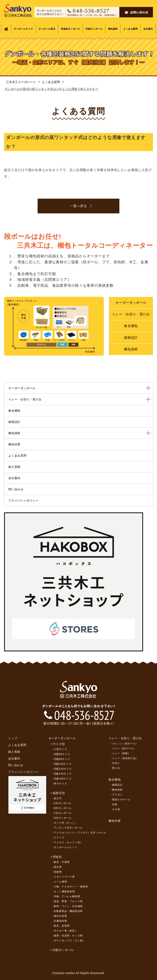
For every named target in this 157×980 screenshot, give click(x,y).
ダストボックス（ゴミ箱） (70, 941)
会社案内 (148, 29)
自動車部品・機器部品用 (68, 911)
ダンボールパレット (66, 847)
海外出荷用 (60, 916)
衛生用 (58, 867)
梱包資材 (113, 29)
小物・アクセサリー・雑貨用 (71, 887)
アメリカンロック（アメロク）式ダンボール (80, 833)
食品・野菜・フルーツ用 (68, 901)
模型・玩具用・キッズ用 (68, 936)
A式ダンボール (63, 803)
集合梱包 (131, 326)
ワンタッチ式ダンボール (68, 828)
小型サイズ (60, 749)
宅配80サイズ (62, 759)
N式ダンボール (63, 818)
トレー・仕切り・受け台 (131, 314)
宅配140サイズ (63, 774)
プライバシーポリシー (24, 501)
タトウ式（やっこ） (66, 823)
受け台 (116, 768)
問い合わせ (16, 489)
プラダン (117, 795)
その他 (116, 809)
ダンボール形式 (47, 29)
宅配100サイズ (63, 764)
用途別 (57, 857)
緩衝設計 (131, 338)
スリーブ (59, 838)
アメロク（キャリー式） (68, 842)
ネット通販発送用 (64, 892)
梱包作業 (14, 444)
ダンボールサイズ (23, 29)
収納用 (58, 872)
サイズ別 (59, 744)
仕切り (116, 763)
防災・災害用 (62, 926)
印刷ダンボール (94, 29)
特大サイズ (60, 784)
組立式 (58, 798)
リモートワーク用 (64, 877)
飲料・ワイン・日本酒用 (68, 906)
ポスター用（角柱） (66, 931)
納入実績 (14, 467)
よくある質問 (131, 29)
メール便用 (60, 882)
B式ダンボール (63, 808)
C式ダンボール (63, 813)
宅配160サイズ (63, 779)
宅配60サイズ (62, 754)
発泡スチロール (121, 800)
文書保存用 (60, 921)
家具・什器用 (62, 862)
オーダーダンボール (131, 303)
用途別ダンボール (71, 29)
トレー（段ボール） (124, 748)
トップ (13, 738)
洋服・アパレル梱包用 (67, 896)
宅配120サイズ (63, 769)
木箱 (115, 804)
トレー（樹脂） (121, 753)
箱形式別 (59, 793)
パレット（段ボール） (125, 744)
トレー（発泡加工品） (125, 758)
